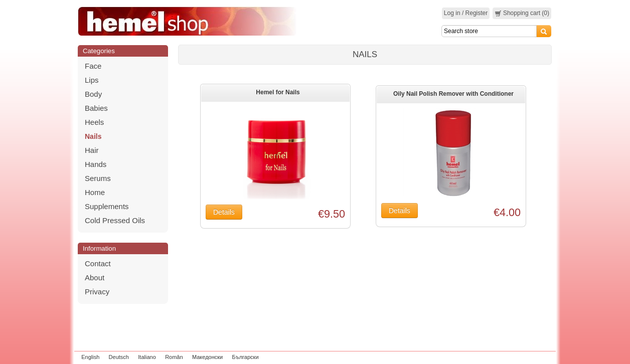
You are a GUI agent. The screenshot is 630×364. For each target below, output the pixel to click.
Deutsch (119, 357)
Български (246, 357)
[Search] (489, 31)
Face (93, 66)
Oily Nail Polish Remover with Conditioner (453, 94)
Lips (92, 80)
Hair (92, 150)
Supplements (107, 206)
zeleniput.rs (539, 357)
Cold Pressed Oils (115, 220)
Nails (93, 136)
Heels (94, 122)
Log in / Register (466, 13)
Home (95, 192)
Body (93, 94)
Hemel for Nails (278, 92)
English (90, 357)
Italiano (147, 357)
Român (174, 357)
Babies (96, 108)
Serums (98, 178)
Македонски (207, 357)
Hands (96, 164)
